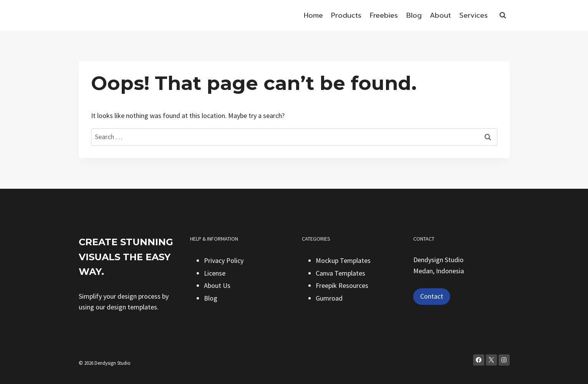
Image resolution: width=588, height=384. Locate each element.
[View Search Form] (503, 15)
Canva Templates (340, 273)
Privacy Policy (224, 260)
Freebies (384, 15)
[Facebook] (479, 360)
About (440, 15)
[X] (491, 360)
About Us (217, 285)
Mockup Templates (343, 260)
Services (474, 15)
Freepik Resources (342, 285)
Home (313, 15)
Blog (414, 15)
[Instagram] (504, 360)
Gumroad (329, 298)
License (215, 273)
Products (346, 15)
